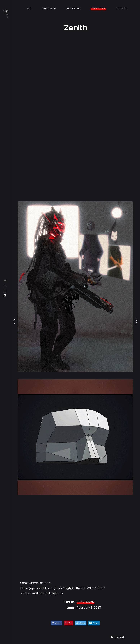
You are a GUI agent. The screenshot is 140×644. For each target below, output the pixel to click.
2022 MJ (122, 8)
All (30, 8)
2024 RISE (73, 8)
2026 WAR (49, 8)
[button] (117, 637)
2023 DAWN (98, 8)
